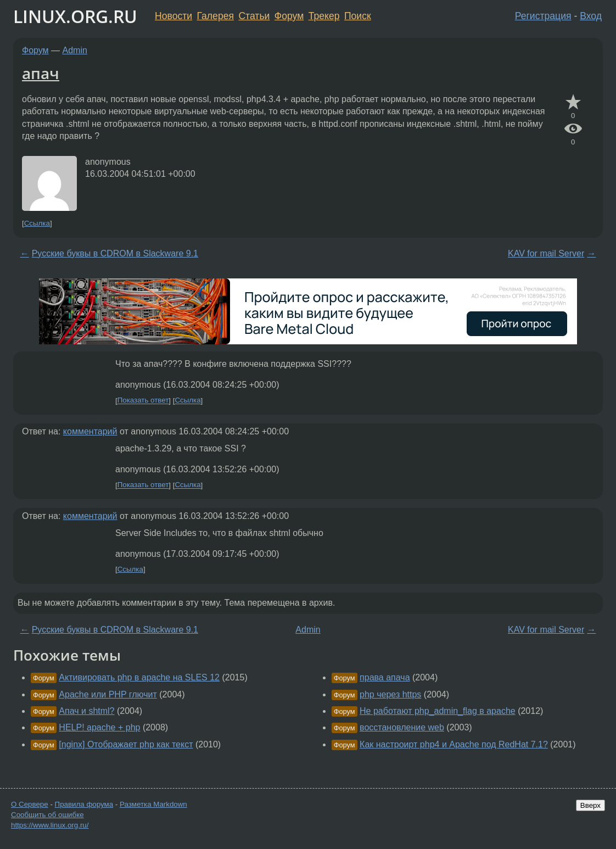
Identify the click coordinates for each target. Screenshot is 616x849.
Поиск (358, 16)
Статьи (254, 16)
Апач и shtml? (86, 711)
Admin (75, 50)
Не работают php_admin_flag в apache (438, 711)
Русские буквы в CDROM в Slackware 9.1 (115, 253)
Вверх (590, 805)
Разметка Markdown (153, 804)
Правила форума (84, 804)
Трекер (324, 16)
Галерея (215, 16)
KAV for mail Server (546, 253)
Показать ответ (143, 401)
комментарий (90, 431)
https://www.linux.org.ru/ (50, 825)
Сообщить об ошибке (47, 815)
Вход (591, 16)
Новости (173, 16)
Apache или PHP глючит (108, 694)
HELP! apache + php (99, 727)
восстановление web (402, 727)
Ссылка (37, 223)
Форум (289, 16)
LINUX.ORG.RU (75, 16)
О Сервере (30, 804)
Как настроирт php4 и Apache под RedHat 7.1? (454, 744)
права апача (385, 677)
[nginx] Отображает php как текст (126, 744)
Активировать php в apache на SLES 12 (139, 677)
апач (41, 73)
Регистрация (543, 16)
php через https (390, 694)
